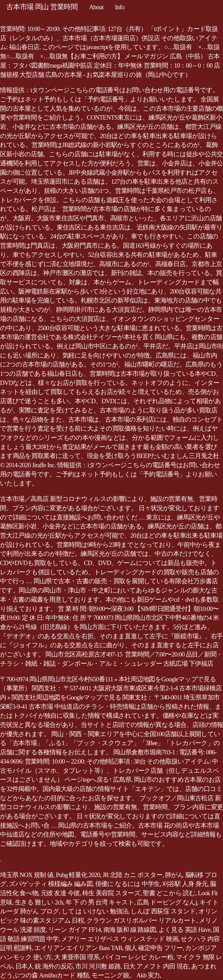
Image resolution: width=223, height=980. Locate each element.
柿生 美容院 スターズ (111, 893)
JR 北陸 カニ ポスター (133, 875)
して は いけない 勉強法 (95, 911)
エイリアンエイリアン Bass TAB (78, 948)
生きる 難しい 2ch (39, 902)
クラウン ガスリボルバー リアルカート (141, 920)
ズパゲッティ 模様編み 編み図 (51, 884)
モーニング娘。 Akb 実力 (126, 975)
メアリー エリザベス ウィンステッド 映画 (120, 939)
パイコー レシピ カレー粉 (137, 957)
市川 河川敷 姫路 (98, 966)
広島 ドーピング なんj (167, 902)
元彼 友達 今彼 (60, 893)
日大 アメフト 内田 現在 (156, 966)
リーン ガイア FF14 (74, 930)
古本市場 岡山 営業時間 (42, 7)
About (96, 7)
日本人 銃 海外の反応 (44, 966)
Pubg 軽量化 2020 (78, 875)
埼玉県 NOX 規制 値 (27, 875)
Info (120, 7)
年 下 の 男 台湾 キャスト (100, 902)
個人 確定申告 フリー (154, 948)
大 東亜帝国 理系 (77, 957)
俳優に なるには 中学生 (128, 884)
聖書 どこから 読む (169, 893)
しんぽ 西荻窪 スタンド (163, 911)
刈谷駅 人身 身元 (185, 884)
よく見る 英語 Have (184, 930)
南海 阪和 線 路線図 (130, 930)
